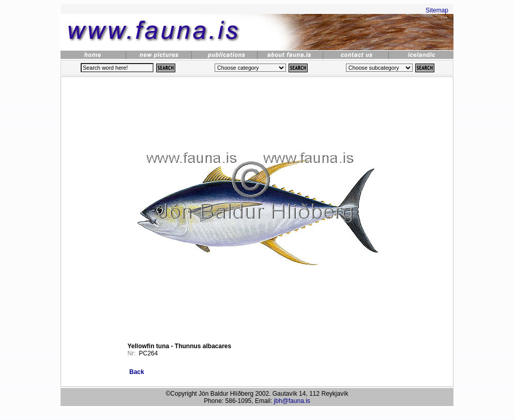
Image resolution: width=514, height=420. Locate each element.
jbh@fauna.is (292, 401)
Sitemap (437, 10)
